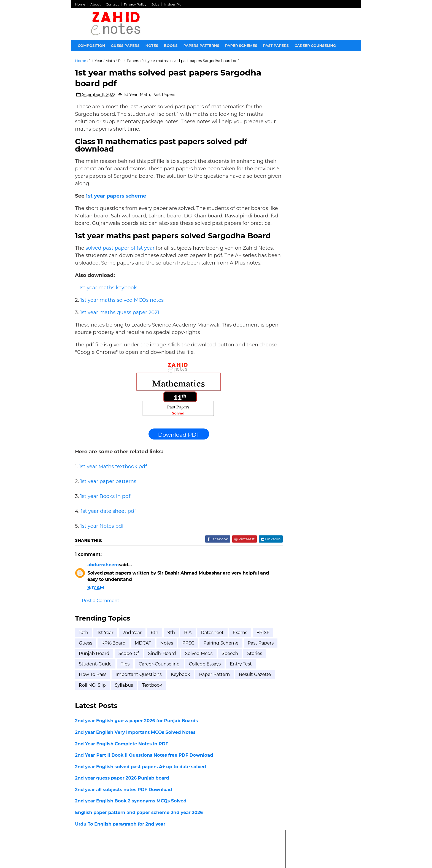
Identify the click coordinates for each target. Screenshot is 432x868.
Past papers (276, 45)
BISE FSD (302, 470)
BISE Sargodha (310, 500)
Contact (113, 4)
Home (81, 4)
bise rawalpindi (312, 590)
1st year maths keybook (108, 304)
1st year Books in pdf (106, 513)
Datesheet (213, 649)
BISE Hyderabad (312, 480)
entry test (131, 691)
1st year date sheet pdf (109, 527)
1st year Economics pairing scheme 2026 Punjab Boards (318, 270)
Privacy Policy (136, 4)
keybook (253, 691)
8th (155, 649)
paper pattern (95, 701)
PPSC (211, 659)
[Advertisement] (321, 141)
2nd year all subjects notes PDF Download (124, 806)
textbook (233, 701)
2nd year (133, 649)
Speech (88, 680)
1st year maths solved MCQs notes (122, 316)
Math (110, 61)
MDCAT (166, 659)
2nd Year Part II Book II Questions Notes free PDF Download (145, 772)
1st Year (96, 61)
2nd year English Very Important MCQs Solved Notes (136, 749)
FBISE (86, 659)
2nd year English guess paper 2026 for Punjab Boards (137, 737)
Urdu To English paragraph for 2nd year (121, 840)
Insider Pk (173, 4)
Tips (175, 680)
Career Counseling (316, 45)
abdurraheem (104, 581)
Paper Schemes (242, 45)
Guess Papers (126, 45)
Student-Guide (145, 680)
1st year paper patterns (109, 498)
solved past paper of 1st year (121, 257)
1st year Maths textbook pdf (114, 483)
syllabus (205, 701)
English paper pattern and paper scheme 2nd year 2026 (139, 829)
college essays (95, 691)
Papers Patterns (202, 45)
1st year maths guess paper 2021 (120, 329)
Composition (92, 45)
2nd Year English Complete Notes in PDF (122, 760)
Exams (240, 649)
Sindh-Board (198, 670)
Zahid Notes (130, 855)
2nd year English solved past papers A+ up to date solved (141, 783)
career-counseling (209, 680)
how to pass (165, 691)
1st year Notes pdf (102, 542)
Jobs (156, 4)
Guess (108, 659)
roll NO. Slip (174, 701)
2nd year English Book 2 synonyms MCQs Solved (131, 817)
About (96, 4)
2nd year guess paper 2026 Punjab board (122, 795)
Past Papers (129, 61)
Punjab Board (130, 670)
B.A (188, 649)
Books (171, 45)
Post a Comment (101, 617)
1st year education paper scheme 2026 (314, 376)
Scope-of (164, 670)
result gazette (135, 701)
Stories (112, 680)
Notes (152, 45)
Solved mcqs (234, 670)
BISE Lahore (307, 490)
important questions (211, 691)
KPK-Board (136, 659)
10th (84, 649)
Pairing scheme (244, 659)
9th (172, 649)
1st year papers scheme (116, 197)
